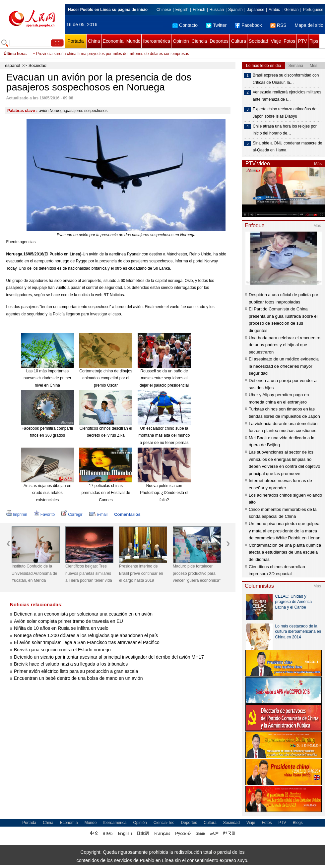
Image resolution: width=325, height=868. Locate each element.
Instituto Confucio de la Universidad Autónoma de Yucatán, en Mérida (34, 573)
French (199, 10)
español (13, 65)
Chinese (164, 10)
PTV (302, 41)
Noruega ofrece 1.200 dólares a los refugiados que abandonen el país (86, 635)
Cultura (239, 41)
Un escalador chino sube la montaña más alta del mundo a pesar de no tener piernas (164, 435)
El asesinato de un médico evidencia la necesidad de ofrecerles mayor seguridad (284, 366)
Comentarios (127, 514)
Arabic (274, 10)
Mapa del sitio (309, 25)
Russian (217, 10)
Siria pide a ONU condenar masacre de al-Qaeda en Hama (287, 147)
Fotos (289, 41)
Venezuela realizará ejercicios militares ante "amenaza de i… (287, 96)
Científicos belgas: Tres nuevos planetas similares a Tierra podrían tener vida (89, 573)
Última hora (15, 54)
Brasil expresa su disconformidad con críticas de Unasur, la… (286, 79)
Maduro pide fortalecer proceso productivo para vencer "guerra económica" (197, 573)
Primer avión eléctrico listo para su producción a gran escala (76, 671)
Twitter (216, 25)
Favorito (44, 515)
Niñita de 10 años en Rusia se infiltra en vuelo (61, 628)
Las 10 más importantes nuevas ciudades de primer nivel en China (47, 378)
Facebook (248, 25)
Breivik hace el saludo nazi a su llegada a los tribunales (71, 664)
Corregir (72, 515)
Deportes (219, 41)
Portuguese (313, 10)
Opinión (181, 41)
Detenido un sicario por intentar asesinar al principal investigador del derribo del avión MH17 (109, 657)
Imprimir (17, 515)
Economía (113, 41)
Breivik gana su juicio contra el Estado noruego (62, 650)
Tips (314, 41)
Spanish (235, 10)
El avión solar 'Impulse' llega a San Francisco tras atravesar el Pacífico (87, 642)
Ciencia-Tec (164, 823)
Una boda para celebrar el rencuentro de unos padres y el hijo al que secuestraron (285, 345)
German (291, 10)
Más (318, 164)
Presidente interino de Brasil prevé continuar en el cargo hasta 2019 (141, 573)
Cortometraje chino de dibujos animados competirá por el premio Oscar (106, 378)
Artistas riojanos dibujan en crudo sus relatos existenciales (47, 493)
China (94, 41)
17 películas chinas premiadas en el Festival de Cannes (106, 493)
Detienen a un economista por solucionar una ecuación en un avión (83, 614)
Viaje (276, 41)
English (182, 10)
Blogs (298, 823)
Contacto (185, 25)
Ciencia (199, 41)
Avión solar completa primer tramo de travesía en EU (68, 621)
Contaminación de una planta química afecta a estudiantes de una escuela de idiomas (285, 552)
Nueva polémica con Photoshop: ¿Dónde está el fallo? (164, 493)
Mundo (133, 41)
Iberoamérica (157, 41)
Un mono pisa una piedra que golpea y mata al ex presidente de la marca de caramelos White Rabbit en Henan (285, 531)
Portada (75, 41)
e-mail (98, 515)
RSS (278, 25)
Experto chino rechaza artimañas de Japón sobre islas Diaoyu (285, 113)
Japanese (256, 10)
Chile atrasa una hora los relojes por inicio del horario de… (285, 130)
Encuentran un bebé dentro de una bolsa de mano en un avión (78, 678)
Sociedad (258, 41)
